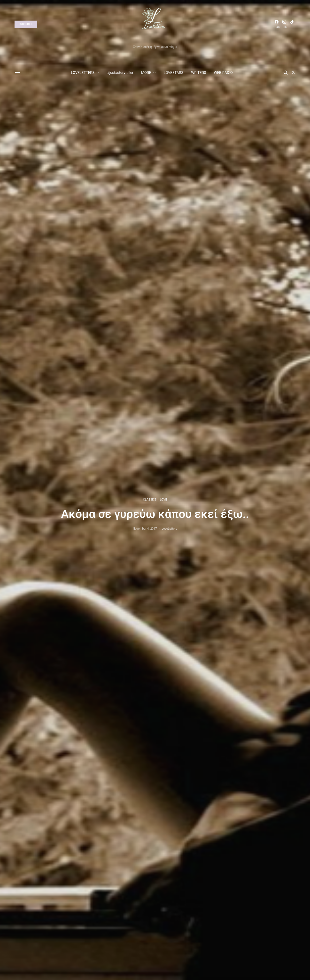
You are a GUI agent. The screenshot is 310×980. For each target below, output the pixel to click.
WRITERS (199, 73)
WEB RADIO (223, 73)
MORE (146, 73)
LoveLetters (169, 529)
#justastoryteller (120, 73)
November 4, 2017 (145, 529)
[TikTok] (292, 24)
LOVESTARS (174, 73)
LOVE (163, 500)
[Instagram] (284, 24)
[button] (294, 73)
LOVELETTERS (83, 73)
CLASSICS (150, 500)
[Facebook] (277, 24)
